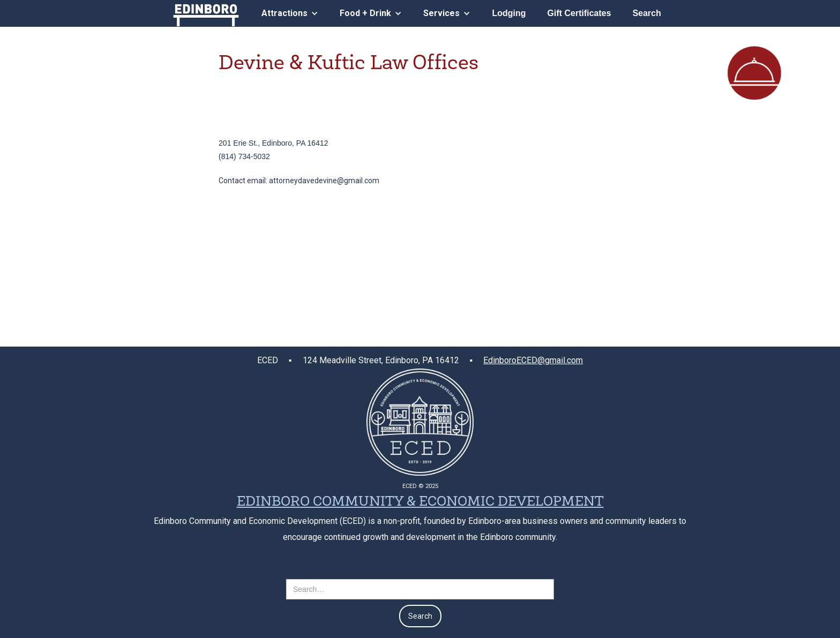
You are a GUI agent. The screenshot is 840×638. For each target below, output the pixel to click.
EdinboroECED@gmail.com (533, 360)
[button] (290, 13)
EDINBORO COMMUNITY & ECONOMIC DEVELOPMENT (420, 502)
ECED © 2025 (420, 486)
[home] (206, 13)
